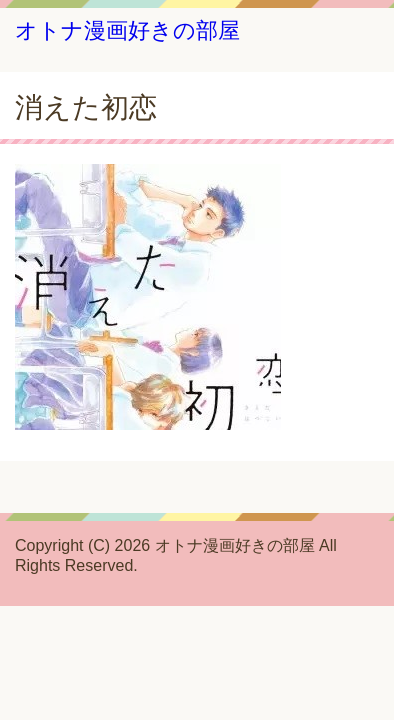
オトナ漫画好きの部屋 (127, 30)
